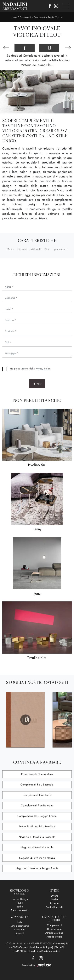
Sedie (20, 907)
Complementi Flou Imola (37, 795)
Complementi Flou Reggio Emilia (37, 816)
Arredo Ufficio (54, 937)
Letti (20, 922)
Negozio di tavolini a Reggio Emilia (37, 868)
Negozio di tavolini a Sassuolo (37, 837)
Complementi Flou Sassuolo (37, 785)
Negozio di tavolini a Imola (37, 847)
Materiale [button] (36, 249)
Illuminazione (54, 929)
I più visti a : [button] (60, 249)
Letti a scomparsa (20, 926)
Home (14, 17)
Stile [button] (47, 249)
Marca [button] (10, 249)
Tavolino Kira (37, 658)
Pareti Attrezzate (54, 907)
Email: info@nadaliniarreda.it (45, 951)
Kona (37, 593)
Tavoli (20, 903)
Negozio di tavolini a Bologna (37, 858)
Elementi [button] (22, 249)
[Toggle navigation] (66, 6)
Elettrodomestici (20, 910)
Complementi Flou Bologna (37, 805)
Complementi (25, 17)
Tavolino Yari (37, 465)
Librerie (54, 903)
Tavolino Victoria (55, 17)
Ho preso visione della (30, 369)
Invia (37, 384)
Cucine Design (20, 899)
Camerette (20, 929)
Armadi (20, 933)
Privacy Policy (43, 369)
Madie (54, 899)
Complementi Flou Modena (37, 774)
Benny (37, 529)
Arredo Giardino (54, 933)
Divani (54, 896)
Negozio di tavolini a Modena (37, 826)
